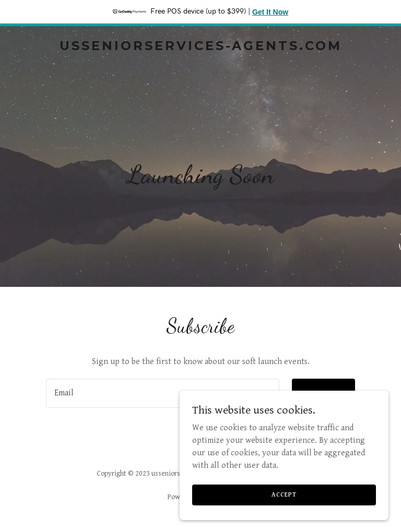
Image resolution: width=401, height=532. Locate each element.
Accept (284, 495)
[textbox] (163, 393)
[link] (201, 48)
